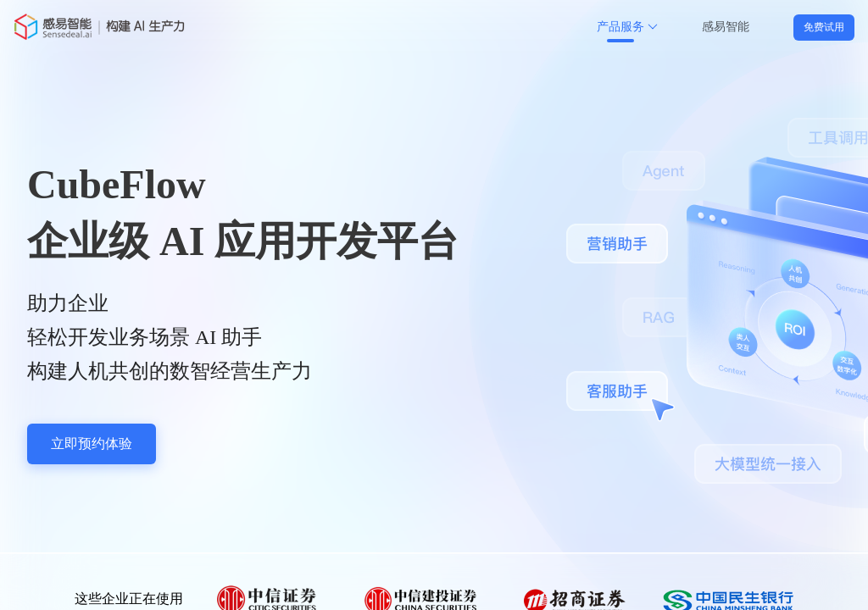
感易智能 (726, 27)
